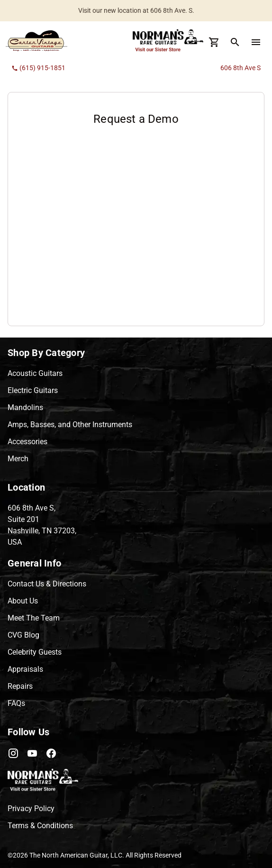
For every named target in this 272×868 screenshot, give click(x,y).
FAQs (16, 703)
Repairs (20, 686)
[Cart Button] (214, 42)
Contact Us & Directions (47, 584)
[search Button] (235, 42)
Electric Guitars (33, 390)
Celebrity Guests (35, 652)
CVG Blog (23, 635)
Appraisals (25, 669)
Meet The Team (34, 618)
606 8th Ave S (240, 68)
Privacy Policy (31, 809)
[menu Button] (256, 42)
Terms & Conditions (40, 826)
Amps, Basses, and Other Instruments (70, 425)
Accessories (27, 442)
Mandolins (25, 407)
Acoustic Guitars (35, 373)
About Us (23, 601)
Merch (18, 459)
